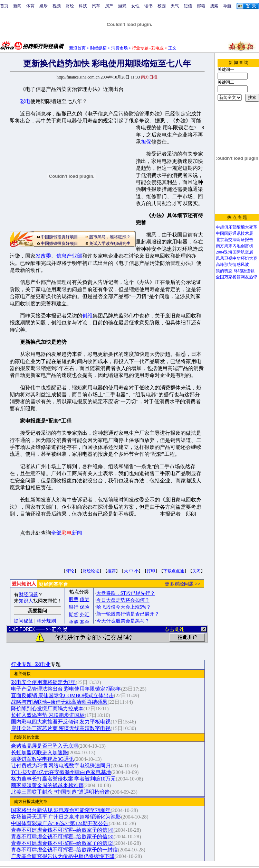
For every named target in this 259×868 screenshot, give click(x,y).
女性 (135, 6)
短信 (188, 6)
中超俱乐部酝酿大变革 (237, 227)
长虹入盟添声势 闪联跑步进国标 (48, 715)
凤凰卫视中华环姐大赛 (237, 258)
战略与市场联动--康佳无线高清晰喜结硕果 (59, 702)
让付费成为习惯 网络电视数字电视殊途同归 (61, 766)
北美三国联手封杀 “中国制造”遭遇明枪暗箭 (61, 792)
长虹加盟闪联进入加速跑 (40, 752)
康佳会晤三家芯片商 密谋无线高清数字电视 (61, 728)
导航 (227, 6)
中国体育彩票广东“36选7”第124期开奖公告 (60, 823)
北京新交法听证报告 (234, 240)
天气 (175, 6)
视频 (57, 6)
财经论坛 (91, 571)
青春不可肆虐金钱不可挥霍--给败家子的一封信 (65, 850)
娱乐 (44, 6)
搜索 (214, 6)
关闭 (196, 571)
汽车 (96, 6)
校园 (162, 6)
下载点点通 (174, 571)
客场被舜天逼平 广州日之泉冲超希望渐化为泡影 (66, 817)
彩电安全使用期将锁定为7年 (43, 682)
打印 (151, 571)
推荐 (112, 571)
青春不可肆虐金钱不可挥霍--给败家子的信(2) (62, 843)
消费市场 (119, 48)
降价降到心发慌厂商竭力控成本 (47, 709)
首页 (4, 6)
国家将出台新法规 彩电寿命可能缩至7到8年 (61, 810)
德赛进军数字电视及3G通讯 (43, 759)
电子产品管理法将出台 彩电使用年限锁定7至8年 (66, 689)
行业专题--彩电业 (31, 664)
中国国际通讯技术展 (234, 233)
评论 (70, 571)
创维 (87, 316)
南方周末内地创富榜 (234, 246)
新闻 (17, 6)
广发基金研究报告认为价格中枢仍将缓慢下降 (63, 856)
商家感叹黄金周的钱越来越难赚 (47, 785)
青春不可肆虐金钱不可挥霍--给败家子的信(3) (62, 837)
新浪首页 (77, 48)
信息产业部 (69, 256)
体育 (30, 6)
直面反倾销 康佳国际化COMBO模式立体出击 (63, 695)
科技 (83, 6)
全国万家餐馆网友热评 (237, 277)
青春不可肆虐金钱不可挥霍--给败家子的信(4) (62, 830)
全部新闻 (67, 533)
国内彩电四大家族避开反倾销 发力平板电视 (61, 722)
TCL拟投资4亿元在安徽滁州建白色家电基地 (61, 772)
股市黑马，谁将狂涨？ (110, 237)
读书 (148, 6)
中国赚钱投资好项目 (59, 237)
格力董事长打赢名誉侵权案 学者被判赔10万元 (64, 779)
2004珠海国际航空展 (234, 252)
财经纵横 (98, 48)
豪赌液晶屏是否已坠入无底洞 (45, 746)
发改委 (43, 256)
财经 (70, 6)
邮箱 (201, 6)
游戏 (122, 6)
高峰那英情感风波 (232, 265)
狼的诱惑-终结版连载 (235, 271)
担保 (146, 142)
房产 (109, 6)
